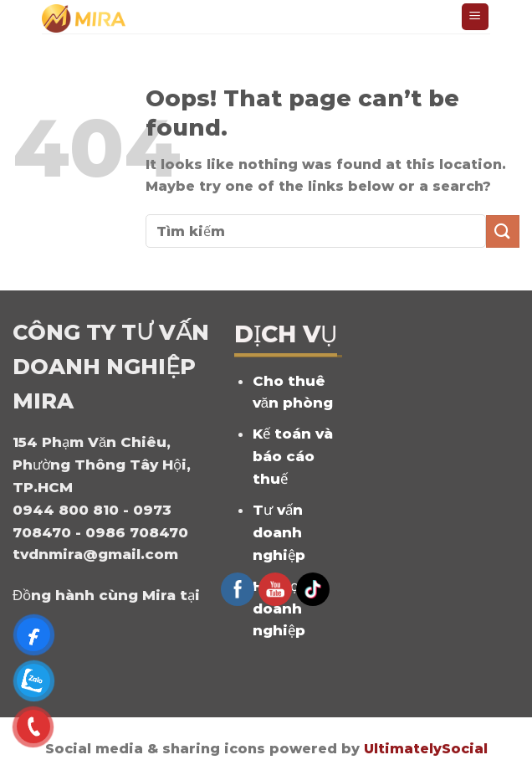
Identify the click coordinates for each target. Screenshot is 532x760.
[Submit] (503, 231)
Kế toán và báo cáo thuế (293, 456)
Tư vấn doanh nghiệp (279, 532)
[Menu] (476, 17)
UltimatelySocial (426, 749)
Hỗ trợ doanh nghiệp (279, 609)
